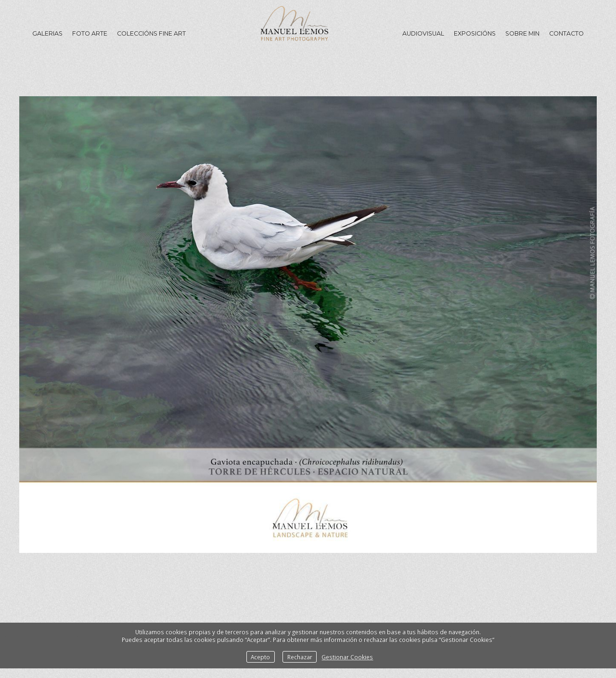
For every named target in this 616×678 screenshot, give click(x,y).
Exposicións (475, 33)
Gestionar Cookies (347, 657)
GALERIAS (47, 33)
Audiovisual (423, 33)
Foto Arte (90, 33)
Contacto (566, 33)
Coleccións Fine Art (151, 33)
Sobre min (522, 33)
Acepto (260, 657)
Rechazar (300, 657)
